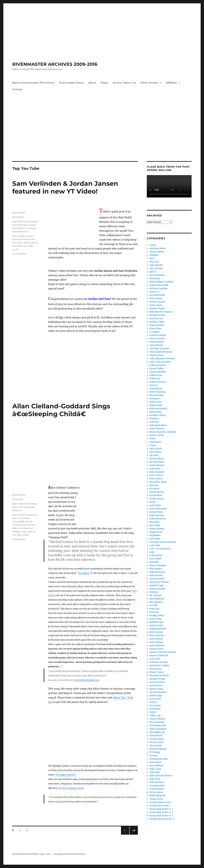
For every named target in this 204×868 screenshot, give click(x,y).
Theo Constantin (158, 729)
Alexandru (155, 278)
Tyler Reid (155, 772)
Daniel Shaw (156, 389)
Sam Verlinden (20, 225)
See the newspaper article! (71, 788)
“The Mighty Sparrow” (65, 775)
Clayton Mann (157, 355)
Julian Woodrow (158, 519)
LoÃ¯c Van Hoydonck (160, 549)
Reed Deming (156, 632)
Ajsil (152, 258)
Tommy (153, 756)
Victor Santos (156, 792)
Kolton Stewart (157, 529)
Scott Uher (155, 659)
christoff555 (84, 573)
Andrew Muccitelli (159, 285)
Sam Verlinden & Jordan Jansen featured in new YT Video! (65, 187)
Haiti (15, 236)
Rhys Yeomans (157, 635)
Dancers (154, 385)
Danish (29, 521)
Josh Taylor (155, 505)
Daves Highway (157, 392)
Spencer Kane (156, 689)
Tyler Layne (155, 769)
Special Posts (156, 686)
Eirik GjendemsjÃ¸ (159, 409)
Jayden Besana (157, 465)
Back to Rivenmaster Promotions (33, 83)
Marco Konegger (158, 565)
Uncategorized (157, 786)
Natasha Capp (156, 585)
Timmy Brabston (158, 749)
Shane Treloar (157, 672)
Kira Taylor (155, 525)
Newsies (154, 592)
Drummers (155, 399)
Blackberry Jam (157, 315)
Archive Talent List (124, 83)
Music (104, 83)
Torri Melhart (156, 766)
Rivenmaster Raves (71, 83)
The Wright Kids (158, 726)
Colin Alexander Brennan (162, 359)
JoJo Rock (154, 489)
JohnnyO (154, 485)
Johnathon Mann (158, 482)
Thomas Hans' (157, 739)
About (92, 83)
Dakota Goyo (156, 375)
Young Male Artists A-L (161, 812)
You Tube (28, 246)
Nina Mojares (156, 602)
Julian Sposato (157, 515)
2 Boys (153, 245)
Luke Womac (156, 555)
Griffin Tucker (157, 435)
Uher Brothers (157, 782)
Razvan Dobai (156, 625)
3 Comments (19, 539)
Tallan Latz (155, 716)
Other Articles (149, 83)
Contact (17, 89)
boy (14, 518)
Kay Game (155, 522)
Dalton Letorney (158, 382)
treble (15, 528)
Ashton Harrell (157, 302)
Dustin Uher (156, 402)
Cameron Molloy (158, 335)
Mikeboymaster (157, 572)
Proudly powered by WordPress (69, 854)
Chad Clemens (157, 342)
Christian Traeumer (159, 349)
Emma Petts (156, 412)
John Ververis (156, 475)
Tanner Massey (157, 719)
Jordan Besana (157, 492)
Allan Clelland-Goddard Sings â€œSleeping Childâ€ (61, 410)
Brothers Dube (157, 322)
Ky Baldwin (155, 535)
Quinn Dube (155, 619)
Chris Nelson (24, 518)
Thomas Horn (157, 742)
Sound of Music (157, 682)
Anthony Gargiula (158, 288)
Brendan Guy (156, 318)
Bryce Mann (156, 328)
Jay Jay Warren (157, 462)
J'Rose (153, 445)
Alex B (153, 272)
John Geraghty (157, 472)
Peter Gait (154, 609)
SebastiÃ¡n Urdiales (159, 665)
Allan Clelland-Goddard (25, 504)
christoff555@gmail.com (86, 680)
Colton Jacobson (158, 365)
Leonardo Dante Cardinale (163, 542)
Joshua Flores (156, 512)
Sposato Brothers (158, 692)
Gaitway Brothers (158, 425)
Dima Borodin (157, 395)
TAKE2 (153, 712)
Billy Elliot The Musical (161, 312)
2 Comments (19, 254)
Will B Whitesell (157, 796)
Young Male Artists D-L (161, 816)
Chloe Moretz (156, 345)
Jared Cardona (157, 459)
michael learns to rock (24, 525)
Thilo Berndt (156, 736)
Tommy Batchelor (159, 759)
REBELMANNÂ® (158, 629)
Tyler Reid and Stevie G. (161, 776)
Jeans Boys (155, 469)
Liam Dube (155, 545)
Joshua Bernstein (158, 509)
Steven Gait (155, 699)
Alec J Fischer (156, 268)
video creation (28, 531)
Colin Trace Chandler (160, 362)
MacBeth (154, 562)
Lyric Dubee (155, 559)
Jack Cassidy (156, 449)
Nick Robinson (157, 599)
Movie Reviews (157, 579)
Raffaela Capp (156, 622)
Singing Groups (157, 679)
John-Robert (156, 479)
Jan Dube (154, 455)
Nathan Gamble (157, 589)
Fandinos (154, 419)
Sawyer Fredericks (159, 655)
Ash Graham (156, 298)
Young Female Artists (160, 802)
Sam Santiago (156, 642)
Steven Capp (156, 696)
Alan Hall (154, 262)
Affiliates (171, 83)
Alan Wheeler (156, 265)
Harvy (153, 439)
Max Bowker (156, 569)
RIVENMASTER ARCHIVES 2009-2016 (55, 64)
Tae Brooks (155, 709)
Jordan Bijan (156, 495)
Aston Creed (156, 305)
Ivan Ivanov (155, 442)
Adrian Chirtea (157, 252)
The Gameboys (157, 722)
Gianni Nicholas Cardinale (163, 432)
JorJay (153, 502)
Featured (17, 221)
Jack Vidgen (155, 452)
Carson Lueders (157, 339)
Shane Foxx (155, 669)
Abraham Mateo (158, 248)
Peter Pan (154, 612)
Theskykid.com (157, 732)
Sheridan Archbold (159, 676)
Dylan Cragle (156, 405)
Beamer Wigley (157, 308)
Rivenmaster (19, 213)
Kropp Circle (156, 532)
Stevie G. (154, 702)
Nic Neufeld (155, 595)
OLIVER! (154, 605)
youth (15, 249)
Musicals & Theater (159, 582)
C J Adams (155, 332)
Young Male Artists (159, 806)
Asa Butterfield (157, 295)
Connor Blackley (158, 372)
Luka (152, 552)
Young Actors (156, 799)
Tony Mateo (156, 762)
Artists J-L (155, 292)
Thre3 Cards (156, 746)
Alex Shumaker (157, 275)
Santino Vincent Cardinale (163, 652)
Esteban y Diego (158, 415)
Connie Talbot (157, 369)
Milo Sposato (156, 575)
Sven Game (155, 706)
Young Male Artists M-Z (162, 819)
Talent (27, 243)
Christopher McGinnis (161, 352)
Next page (134, 835)
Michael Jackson (21, 239)
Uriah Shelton (157, 789)
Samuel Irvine (157, 649)
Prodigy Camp (157, 615)
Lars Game (155, 539)
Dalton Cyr (155, 379)
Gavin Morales (157, 429)
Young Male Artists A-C (161, 809)
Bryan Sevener (157, 325)
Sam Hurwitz (156, 639)
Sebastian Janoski (158, 662)
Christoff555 (18, 521)
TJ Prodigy (155, 752)
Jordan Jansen (30, 221)
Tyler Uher (155, 779)
